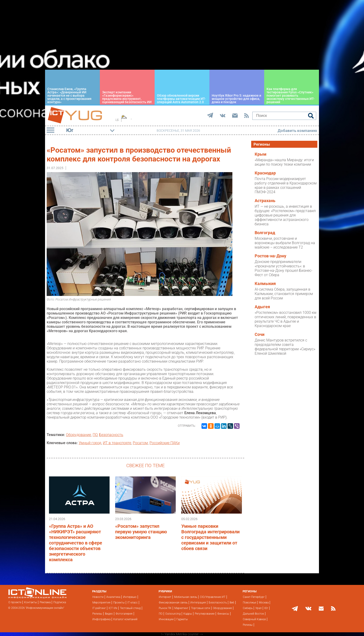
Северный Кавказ (254, 619)
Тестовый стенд (130, 608)
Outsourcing (173, 614)
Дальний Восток (253, 614)
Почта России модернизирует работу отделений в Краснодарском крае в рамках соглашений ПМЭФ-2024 (286, 185)
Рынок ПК (165, 608)
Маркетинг (181, 608)
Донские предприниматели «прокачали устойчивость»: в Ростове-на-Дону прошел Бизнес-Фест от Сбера (284, 268)
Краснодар (265, 173)
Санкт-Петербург (254, 597)
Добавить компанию (297, 131)
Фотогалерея (124, 614)
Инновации (166, 619)
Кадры (188, 614)
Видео (109, 614)
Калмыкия (265, 284)
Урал (258, 608)
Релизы (97, 614)
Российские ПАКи (165, 443)
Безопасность (111, 435)
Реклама (45, 602)
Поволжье (249, 603)
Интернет (165, 597)
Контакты (31, 602)
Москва (264, 603)
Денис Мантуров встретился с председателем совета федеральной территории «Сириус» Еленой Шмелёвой (285, 347)
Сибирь (248, 608)
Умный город (90, 443)
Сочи (260, 334)
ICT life (113, 608)
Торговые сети (201, 608)
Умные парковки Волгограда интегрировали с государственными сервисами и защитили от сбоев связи (210, 537)
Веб (232, 603)
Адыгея (262, 307)
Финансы (223, 614)
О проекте (15, 602)
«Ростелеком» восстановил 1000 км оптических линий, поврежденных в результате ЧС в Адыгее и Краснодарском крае (286, 319)
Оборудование (78, 435)
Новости (98, 597)
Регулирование (205, 614)
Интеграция (198, 603)
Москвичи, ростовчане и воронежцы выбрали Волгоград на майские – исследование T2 (285, 243)
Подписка (60, 602)
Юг (266, 608)
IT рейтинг (99, 608)
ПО (95, 435)
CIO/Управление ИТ (213, 597)
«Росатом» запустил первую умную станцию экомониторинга (141, 532)
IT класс (133, 603)
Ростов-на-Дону (270, 256)
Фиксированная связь (173, 603)
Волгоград (265, 233)
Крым (261, 154)
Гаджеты (182, 619)
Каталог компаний (125, 619)
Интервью (130, 597)
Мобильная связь (186, 597)
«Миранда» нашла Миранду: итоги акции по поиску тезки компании (284, 162)
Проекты (119, 603)
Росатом (140, 443)
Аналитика (113, 597)
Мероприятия (101, 603)
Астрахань (265, 201)
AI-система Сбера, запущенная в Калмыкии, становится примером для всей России (284, 294)
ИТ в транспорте (117, 443)
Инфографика (101, 619)
